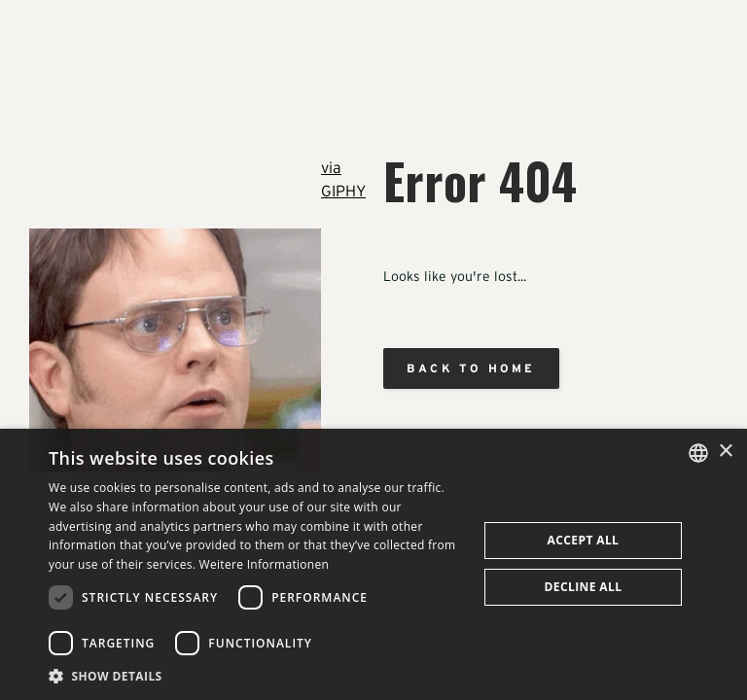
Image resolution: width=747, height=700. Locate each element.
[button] (257, 676)
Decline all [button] (584, 587)
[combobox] (698, 453)
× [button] (725, 452)
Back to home (471, 368)
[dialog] (373, 564)
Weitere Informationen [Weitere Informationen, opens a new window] (265, 564)
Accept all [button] (584, 540)
